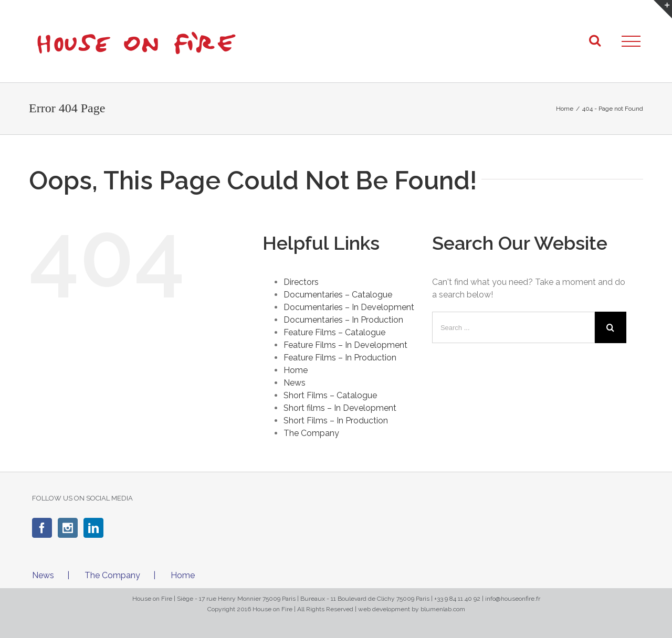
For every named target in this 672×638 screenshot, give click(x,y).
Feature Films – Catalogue (334, 332)
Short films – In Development (340, 408)
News (295, 383)
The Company (311, 433)
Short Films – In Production (336, 421)
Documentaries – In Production (343, 320)
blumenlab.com (443, 609)
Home (296, 370)
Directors (301, 282)
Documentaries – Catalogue (338, 295)
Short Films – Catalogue (330, 395)
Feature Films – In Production (340, 358)
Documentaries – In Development (349, 307)
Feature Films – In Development (345, 345)
